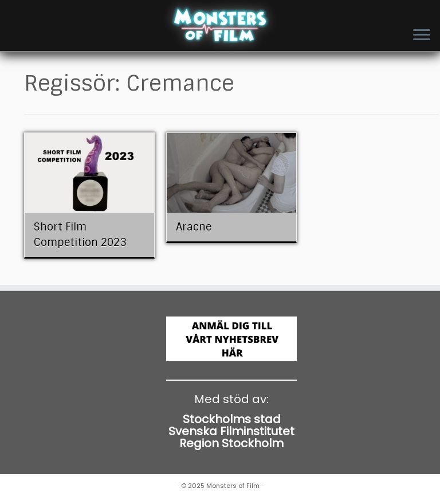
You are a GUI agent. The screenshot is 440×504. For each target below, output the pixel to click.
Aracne (194, 227)
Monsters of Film (233, 486)
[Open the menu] (422, 36)
